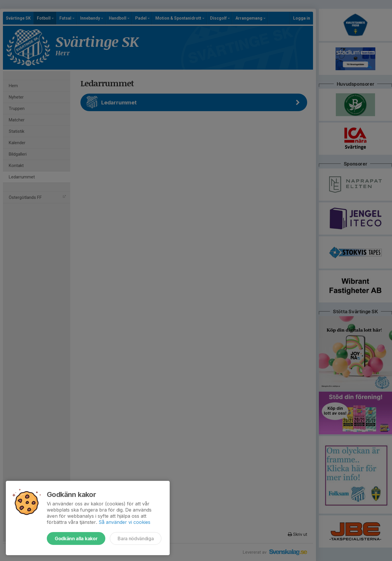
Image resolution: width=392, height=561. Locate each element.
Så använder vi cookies (124, 522)
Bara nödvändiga (136, 538)
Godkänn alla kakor (76, 538)
